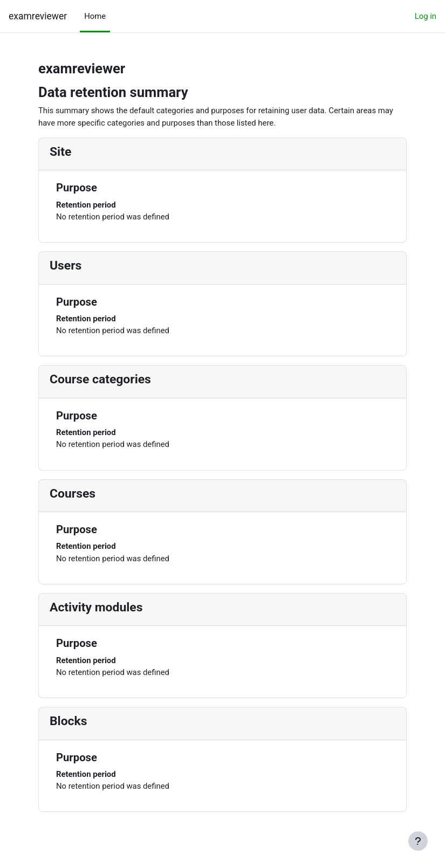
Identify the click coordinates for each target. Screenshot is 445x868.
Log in (426, 16)
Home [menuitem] (95, 16)
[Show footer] (418, 841)
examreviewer (38, 16)
